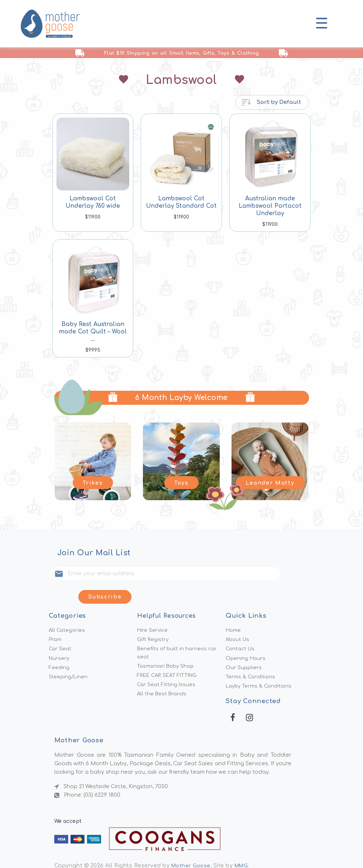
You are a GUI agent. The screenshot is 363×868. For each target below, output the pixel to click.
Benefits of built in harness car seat (178, 634)
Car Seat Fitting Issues (167, 668)
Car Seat (61, 630)
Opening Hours (246, 640)
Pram (56, 620)
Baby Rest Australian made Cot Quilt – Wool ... (93, 328)
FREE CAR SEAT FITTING (170, 658)
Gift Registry (153, 620)
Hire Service (153, 610)
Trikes (93, 482)
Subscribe (280, 574)
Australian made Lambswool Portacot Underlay (270, 206)
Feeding (60, 650)
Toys (182, 482)
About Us (238, 620)
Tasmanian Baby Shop (167, 648)
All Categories (68, 610)
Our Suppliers (244, 650)
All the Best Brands (163, 678)
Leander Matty (270, 482)
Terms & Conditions (251, 660)
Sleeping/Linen (69, 660)
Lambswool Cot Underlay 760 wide (93, 202)
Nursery (59, 640)
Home (234, 610)
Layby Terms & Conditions (261, 669)
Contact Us (241, 630)
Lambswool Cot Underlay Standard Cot (181, 202)
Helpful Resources (169, 595)
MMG (244, 850)
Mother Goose (192, 850)
